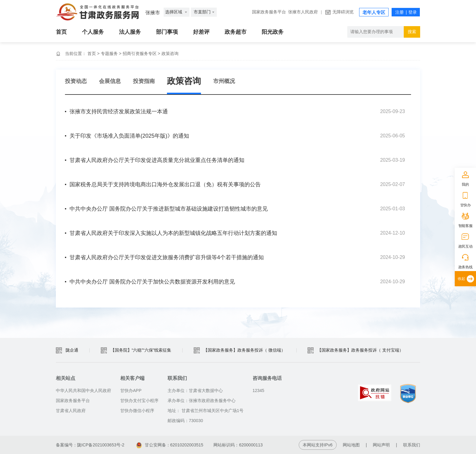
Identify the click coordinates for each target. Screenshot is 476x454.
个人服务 (93, 32)
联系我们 (412, 445)
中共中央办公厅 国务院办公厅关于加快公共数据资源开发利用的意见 (152, 282)
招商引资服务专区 (140, 53)
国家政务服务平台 (269, 12)
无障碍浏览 (343, 12)
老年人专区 (374, 12)
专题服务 (109, 53)
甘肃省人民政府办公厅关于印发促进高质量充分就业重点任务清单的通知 (157, 160)
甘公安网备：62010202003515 (170, 445)
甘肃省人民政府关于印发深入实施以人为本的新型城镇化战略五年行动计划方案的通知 (173, 233)
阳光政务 (273, 32)
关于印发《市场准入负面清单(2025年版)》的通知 (129, 136)
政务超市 (236, 32)
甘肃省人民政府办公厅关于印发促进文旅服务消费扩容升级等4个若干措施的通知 (167, 257)
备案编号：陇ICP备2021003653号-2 (90, 445)
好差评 (201, 32)
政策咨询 (170, 53)
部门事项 (167, 32)
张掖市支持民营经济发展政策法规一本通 (119, 112)
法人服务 (130, 32)
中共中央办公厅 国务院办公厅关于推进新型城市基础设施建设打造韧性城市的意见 (169, 209)
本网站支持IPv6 (318, 445)
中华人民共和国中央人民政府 (83, 390)
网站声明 (381, 445)
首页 (61, 32)
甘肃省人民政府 (71, 411)
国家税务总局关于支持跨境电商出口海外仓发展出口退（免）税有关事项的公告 (165, 184)
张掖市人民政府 (303, 12)
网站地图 (351, 445)
